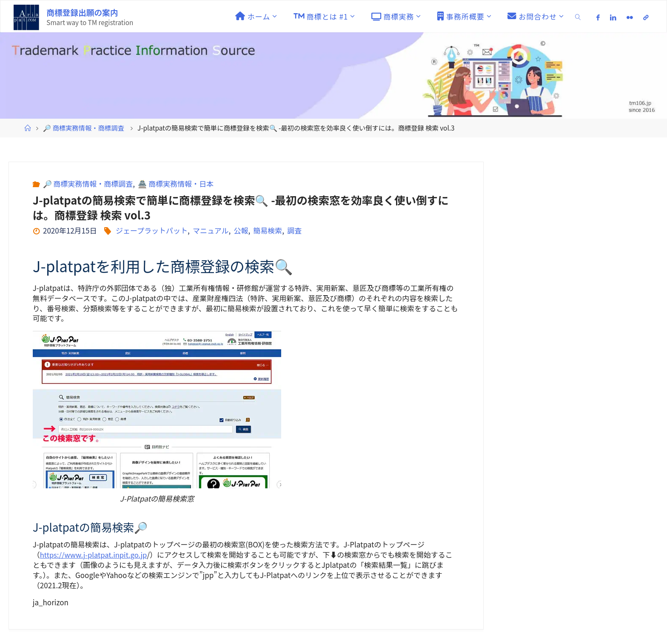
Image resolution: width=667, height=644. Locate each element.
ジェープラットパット (152, 230)
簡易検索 (268, 230)
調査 (294, 230)
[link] (578, 16)
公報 (241, 230)
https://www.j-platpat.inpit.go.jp (95, 554)
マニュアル (211, 230)
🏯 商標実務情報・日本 (176, 184)
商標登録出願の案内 (82, 12)
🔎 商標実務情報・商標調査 (84, 128)
